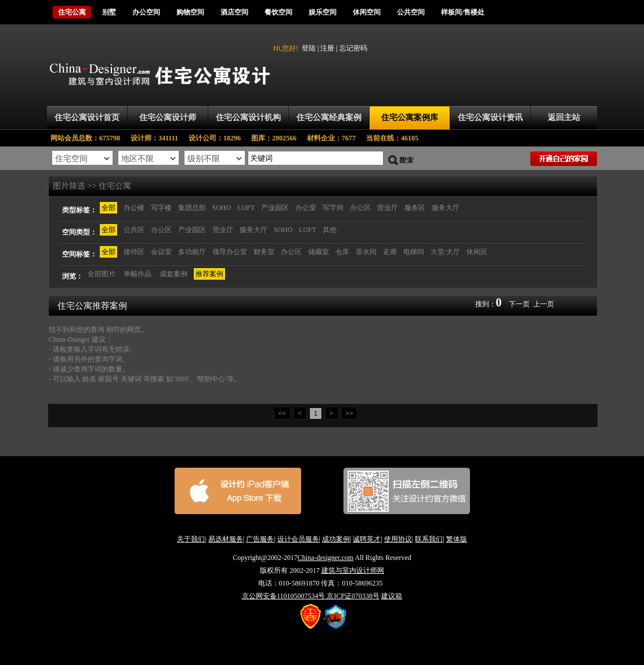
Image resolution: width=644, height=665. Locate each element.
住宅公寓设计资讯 (490, 118)
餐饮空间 (278, 12)
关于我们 (191, 539)
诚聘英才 (367, 539)
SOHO (222, 208)
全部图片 (102, 274)
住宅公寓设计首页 (87, 118)
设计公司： (220, 138)
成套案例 (173, 274)
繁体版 (457, 539)
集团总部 (192, 208)
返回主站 (564, 118)
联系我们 (429, 539)
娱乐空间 (323, 12)
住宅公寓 (72, 12)
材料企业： (337, 138)
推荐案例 (209, 274)
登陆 (309, 48)
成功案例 (336, 539)
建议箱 (392, 596)
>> (350, 413)
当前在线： (392, 138)
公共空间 (411, 12)
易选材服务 (226, 539)
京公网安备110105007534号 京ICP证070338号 (311, 596)
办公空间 (146, 12)
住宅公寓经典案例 (329, 118)
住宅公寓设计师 (168, 118)
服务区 (415, 208)
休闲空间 (367, 12)
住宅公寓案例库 (410, 118)
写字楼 (161, 208)
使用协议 (398, 539)
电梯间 (414, 252)
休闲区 (477, 252)
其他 (330, 230)
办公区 (360, 208)
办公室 (306, 208)
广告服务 (260, 539)
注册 (327, 48)
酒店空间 (234, 12)
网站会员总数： (89, 138)
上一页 (544, 304)
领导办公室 (230, 252)
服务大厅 (446, 208)
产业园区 (275, 208)
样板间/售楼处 (463, 12)
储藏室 (319, 252)
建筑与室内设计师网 (353, 570)
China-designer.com (325, 558)
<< (282, 413)
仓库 (342, 252)
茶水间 (366, 252)
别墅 (109, 12)
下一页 (519, 304)
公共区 (134, 230)
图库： (279, 138)
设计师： (160, 138)
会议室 (161, 252)
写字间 (333, 208)
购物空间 (190, 12)
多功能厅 (192, 252)
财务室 (264, 252)
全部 (108, 208)
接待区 (134, 252)
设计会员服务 (298, 539)
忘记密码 (353, 48)
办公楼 (134, 208)
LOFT (246, 208)
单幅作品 (138, 274)
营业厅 (388, 208)
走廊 (390, 252)
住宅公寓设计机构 (248, 118)
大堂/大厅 (445, 252)
